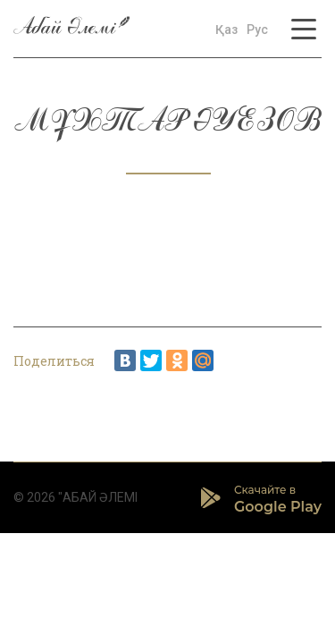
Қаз (226, 30)
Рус (257, 30)
